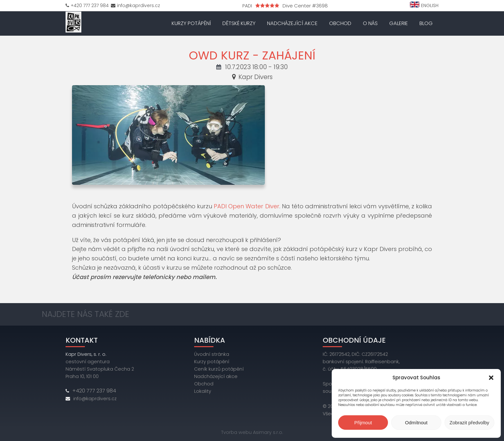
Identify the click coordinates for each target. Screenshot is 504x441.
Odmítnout (416, 423)
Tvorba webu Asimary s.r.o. (252, 432)
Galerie (399, 23)
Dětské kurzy (239, 23)
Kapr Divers (252, 77)
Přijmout (363, 423)
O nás (370, 23)
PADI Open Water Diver (247, 206)
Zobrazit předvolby (469, 423)
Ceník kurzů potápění (219, 369)
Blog (426, 23)
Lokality (203, 391)
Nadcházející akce (292, 23)
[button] (491, 378)
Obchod (340, 23)
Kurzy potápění (191, 23)
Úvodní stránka (212, 354)
